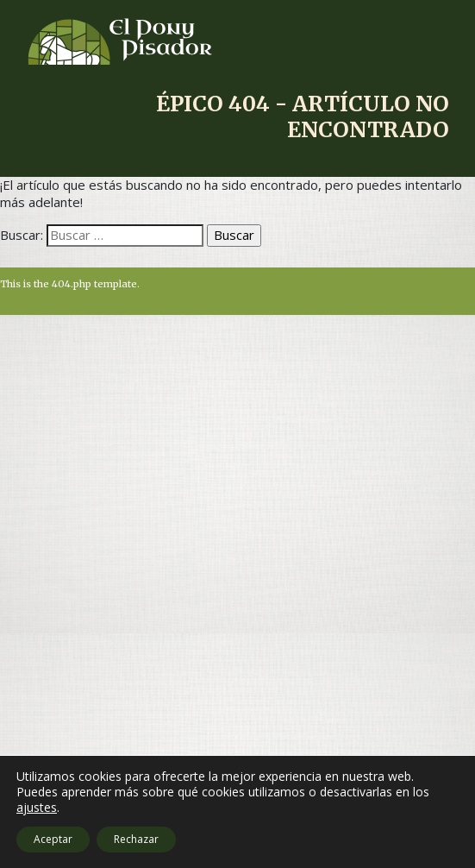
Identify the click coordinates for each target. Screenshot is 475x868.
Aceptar (53, 839)
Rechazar (136, 839)
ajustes (37, 808)
